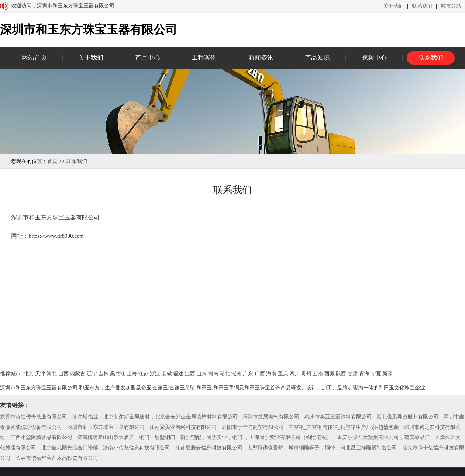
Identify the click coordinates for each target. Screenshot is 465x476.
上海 (132, 374)
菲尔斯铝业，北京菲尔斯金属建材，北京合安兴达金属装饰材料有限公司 (155, 417)
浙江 (155, 374)
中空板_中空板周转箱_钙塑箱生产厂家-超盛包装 (344, 427)
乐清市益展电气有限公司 (271, 417)
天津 (40, 374)
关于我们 (393, 6)
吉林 (103, 374)
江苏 (144, 374)
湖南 (237, 374)
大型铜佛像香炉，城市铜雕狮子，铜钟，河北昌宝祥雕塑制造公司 (322, 448)
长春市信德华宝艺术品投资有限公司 (57, 458)
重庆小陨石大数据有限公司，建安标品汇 (383, 437)
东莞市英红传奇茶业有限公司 (34, 417)
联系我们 (422, 6)
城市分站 (451, 6)
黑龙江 (118, 374)
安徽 (167, 374)
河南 (213, 374)
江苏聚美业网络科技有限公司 (183, 427)
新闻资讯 (261, 58)
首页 (52, 161)
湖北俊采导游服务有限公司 (407, 417)
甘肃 (353, 374)
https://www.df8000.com (56, 236)
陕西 (341, 374)
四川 (294, 374)
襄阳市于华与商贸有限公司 (253, 427)
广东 (248, 374)
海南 (271, 374)
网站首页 (34, 58)
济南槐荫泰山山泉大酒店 (106, 437)
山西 (63, 374)
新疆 (387, 374)
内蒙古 (77, 374)
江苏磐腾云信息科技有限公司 (209, 448)
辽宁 (92, 374)
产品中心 (148, 58)
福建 (178, 374)
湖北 (225, 374)
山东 (201, 374)
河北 (52, 374)
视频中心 (374, 58)
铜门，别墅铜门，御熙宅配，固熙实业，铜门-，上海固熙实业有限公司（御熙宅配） (236, 437)
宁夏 (376, 374)
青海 (364, 374)
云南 (318, 374)
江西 (190, 374)
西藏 (330, 374)
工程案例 (204, 58)
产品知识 (317, 58)
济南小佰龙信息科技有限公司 (137, 448)
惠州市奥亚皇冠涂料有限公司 (338, 417)
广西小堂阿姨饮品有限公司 (41, 437)
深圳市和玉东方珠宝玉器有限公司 (106, 427)
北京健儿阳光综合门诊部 (70, 448)
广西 (260, 374)
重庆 (283, 374)
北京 (28, 374)
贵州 (306, 374)
